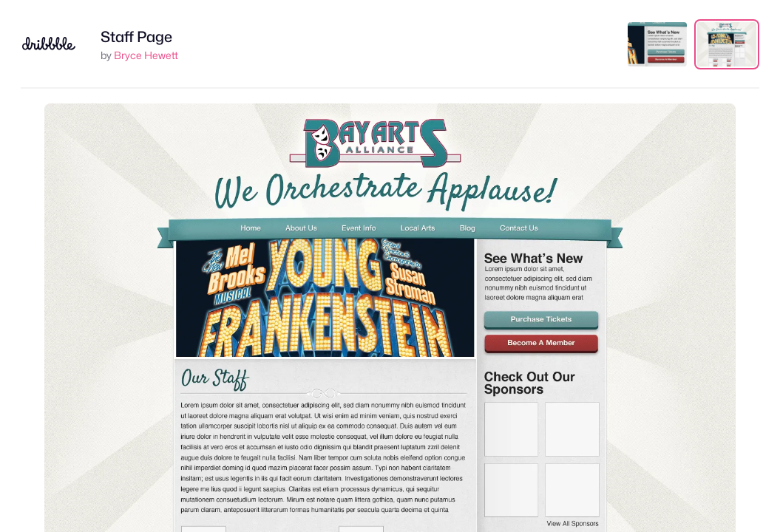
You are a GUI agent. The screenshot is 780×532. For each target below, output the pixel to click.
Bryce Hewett (146, 55)
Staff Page (136, 37)
